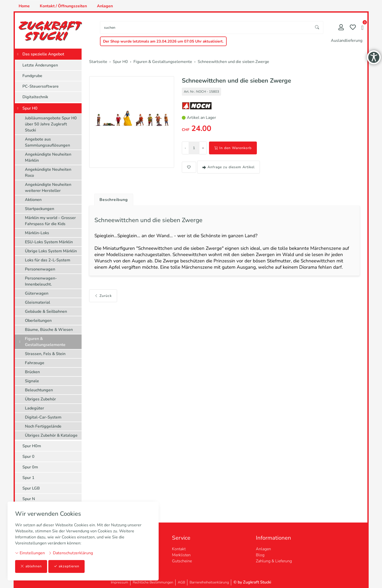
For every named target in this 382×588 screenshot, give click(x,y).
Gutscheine (182, 561)
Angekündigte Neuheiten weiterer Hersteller (48, 188)
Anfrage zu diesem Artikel (229, 167)
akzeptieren (66, 566)
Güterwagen (37, 293)
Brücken (32, 372)
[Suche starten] (317, 28)
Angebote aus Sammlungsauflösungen (47, 142)
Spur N (29, 499)
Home (24, 6)
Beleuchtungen (39, 390)
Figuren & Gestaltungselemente (45, 342)
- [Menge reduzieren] (185, 148)
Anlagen (105, 6)
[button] (362, 28)
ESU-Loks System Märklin (49, 242)
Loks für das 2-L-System (48, 260)
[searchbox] (206, 28)
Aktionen (33, 200)
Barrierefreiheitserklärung (209, 582)
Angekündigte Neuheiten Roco (48, 172)
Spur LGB (31, 488)
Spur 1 (28, 478)
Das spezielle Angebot (43, 54)
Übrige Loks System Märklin (51, 251)
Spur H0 (30, 108)
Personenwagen (40, 269)
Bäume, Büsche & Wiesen (49, 330)
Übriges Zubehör (40, 399)
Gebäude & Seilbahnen (46, 312)
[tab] (112, 198)
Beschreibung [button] (114, 200)
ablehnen (31, 566)
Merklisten (181, 555)
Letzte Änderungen (40, 65)
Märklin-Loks (37, 233)
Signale (32, 381)
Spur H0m (32, 446)
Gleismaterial (38, 302)
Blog (260, 555)
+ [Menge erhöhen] (203, 148)
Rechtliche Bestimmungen (153, 582)
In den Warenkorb (233, 148)
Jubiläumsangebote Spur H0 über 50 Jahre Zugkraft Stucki (51, 124)
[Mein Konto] (341, 28)
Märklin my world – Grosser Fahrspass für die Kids (50, 221)
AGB (181, 582)
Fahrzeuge (35, 363)
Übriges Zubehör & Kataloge (51, 435)
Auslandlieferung (347, 41)
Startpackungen (40, 209)
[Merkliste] (353, 28)
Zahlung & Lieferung (274, 561)
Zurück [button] (103, 296)
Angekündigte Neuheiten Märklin (48, 157)
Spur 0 (28, 457)
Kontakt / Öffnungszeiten (63, 6)
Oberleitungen (38, 321)
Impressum (119, 582)
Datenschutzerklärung (71, 553)
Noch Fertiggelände (43, 426)
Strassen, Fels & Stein (45, 354)
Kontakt (179, 549)
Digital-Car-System (43, 417)
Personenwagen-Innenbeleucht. (41, 281)
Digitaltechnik (35, 97)
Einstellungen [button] (30, 553)
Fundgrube (32, 76)
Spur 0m (30, 467)
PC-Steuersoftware (41, 86)
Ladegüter (34, 408)
